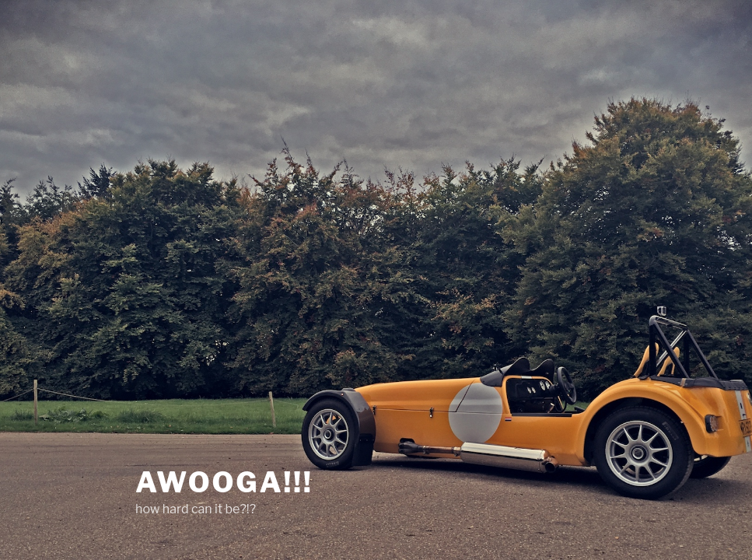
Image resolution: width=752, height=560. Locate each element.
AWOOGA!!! (224, 482)
